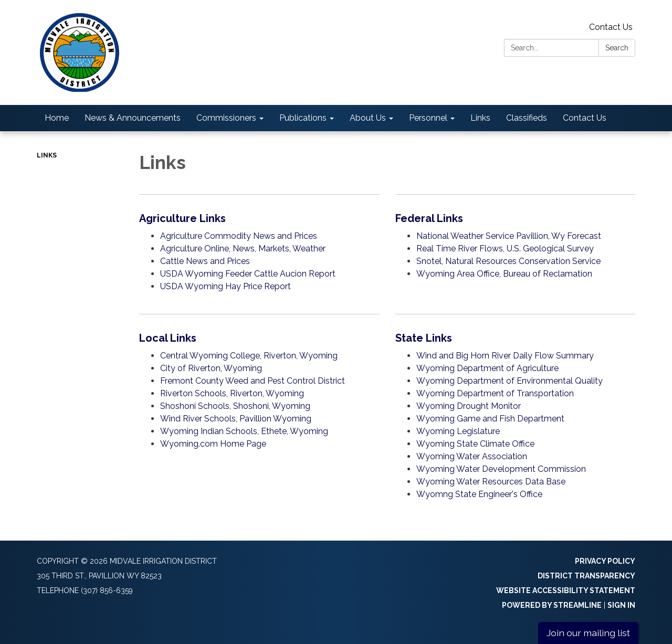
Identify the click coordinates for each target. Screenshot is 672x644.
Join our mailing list (588, 633)
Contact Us (611, 27)
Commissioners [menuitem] (226, 118)
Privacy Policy (605, 561)
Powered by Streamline (552, 605)
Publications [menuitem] (303, 118)
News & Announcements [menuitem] (133, 118)
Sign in (621, 605)
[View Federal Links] (516, 218)
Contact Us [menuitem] (585, 118)
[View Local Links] (259, 338)
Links (47, 155)
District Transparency (586, 576)
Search (617, 48)
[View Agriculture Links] (259, 218)
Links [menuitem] (480, 118)
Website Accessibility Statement (566, 590)
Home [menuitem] (57, 118)
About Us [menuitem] (368, 118)
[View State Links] (516, 338)
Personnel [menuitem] (428, 118)
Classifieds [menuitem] (527, 118)
